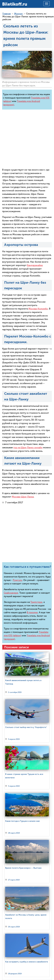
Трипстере (36, 602)
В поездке (32, 612)
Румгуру (17, 580)
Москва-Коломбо (38, 309)
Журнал (19, 14)
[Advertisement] (27, 139)
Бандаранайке (35, 265)
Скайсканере (11, 593)
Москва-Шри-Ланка (23, 497)
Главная (7, 14)
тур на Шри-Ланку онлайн (28, 448)
